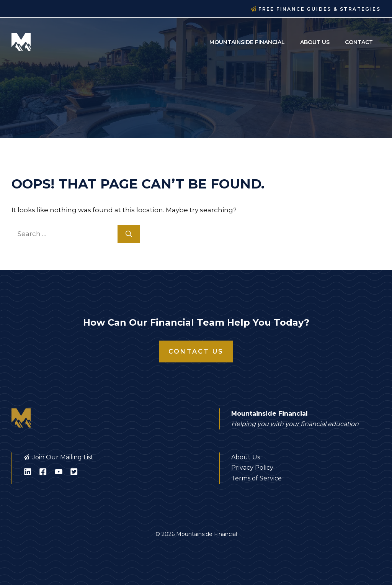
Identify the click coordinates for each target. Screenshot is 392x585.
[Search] (129, 234)
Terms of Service (256, 478)
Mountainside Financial (247, 42)
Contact (359, 42)
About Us (315, 42)
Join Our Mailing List (63, 457)
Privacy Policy (252, 468)
